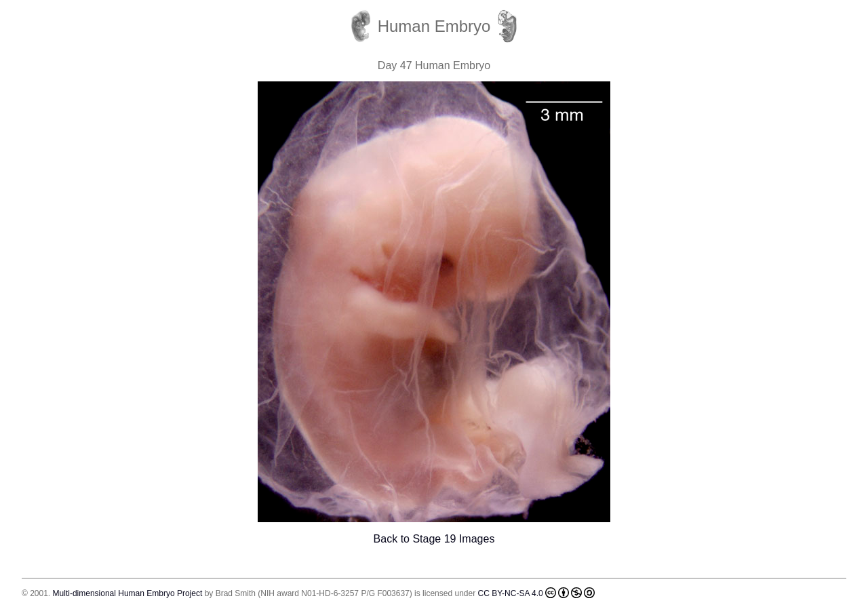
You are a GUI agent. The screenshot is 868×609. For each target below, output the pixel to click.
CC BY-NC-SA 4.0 (536, 593)
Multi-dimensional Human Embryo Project (128, 593)
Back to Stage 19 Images (434, 539)
